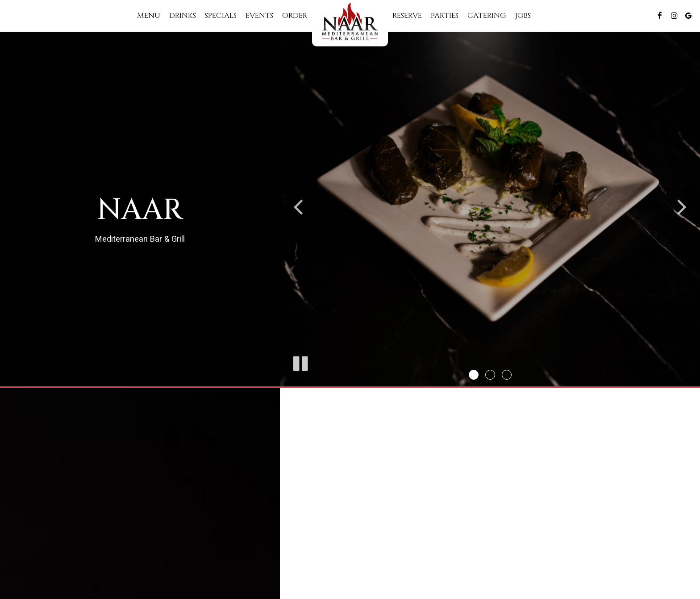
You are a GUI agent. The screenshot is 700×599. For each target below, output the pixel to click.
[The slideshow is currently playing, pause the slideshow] (300, 362)
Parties (445, 16)
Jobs (523, 16)
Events (259, 16)
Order (295, 16)
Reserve (407, 16)
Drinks (183, 16)
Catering (487, 16)
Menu (149, 16)
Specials (221, 16)
